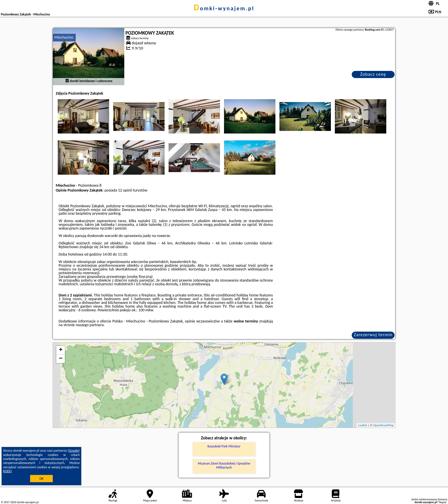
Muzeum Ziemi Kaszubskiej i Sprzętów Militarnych (224, 465)
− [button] (61, 359)
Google (74, 451)
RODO (7, 471)
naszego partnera (90, 325)
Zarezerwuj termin (373, 335)
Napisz (443, 502)
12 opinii (125, 190)
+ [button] (61, 350)
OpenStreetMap (383, 425)
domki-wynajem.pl (224, 8)
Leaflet (363, 425)
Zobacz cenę (373, 74)
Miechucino (64, 37)
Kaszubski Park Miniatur (224, 446)
